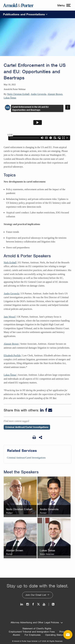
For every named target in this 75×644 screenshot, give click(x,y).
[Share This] (41, 437)
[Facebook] (46, 410)
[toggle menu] (64, 5)
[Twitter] (38, 604)
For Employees (33, 635)
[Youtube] (44, 604)
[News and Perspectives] (52, 604)
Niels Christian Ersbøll (18, 94)
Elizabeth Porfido (12, 355)
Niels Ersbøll (10, 262)
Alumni (16, 635)
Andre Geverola (38, 94)
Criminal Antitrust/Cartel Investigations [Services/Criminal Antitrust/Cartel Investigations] (26, 458)
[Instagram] (28, 604)
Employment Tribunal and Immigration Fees (32, 632)
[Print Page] (34, 437)
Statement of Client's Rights (37, 629)
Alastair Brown (55, 94)
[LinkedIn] (42, 410)
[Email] (50, 410)
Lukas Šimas (10, 98)
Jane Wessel (10, 317)
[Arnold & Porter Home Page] (18, 5)
